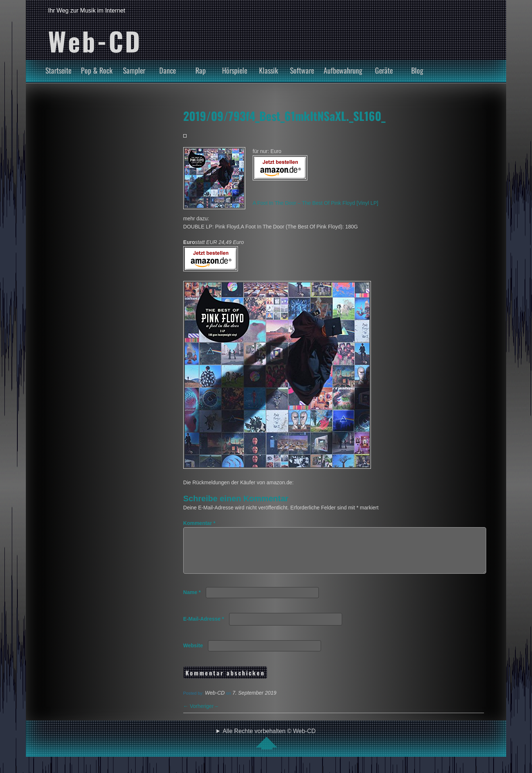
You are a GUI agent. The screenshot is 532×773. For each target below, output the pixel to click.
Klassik (269, 70)
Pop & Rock (97, 70)
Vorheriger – (201, 715)
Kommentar (199, 523)
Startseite (58, 70)
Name (192, 601)
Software (302, 70)
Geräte (384, 70)
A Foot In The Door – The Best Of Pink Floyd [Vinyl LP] (316, 203)
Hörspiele (235, 70)
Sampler (134, 70)
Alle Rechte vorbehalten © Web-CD (269, 747)
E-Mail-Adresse (204, 628)
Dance (168, 70)
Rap (201, 70)
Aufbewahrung (343, 70)
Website (193, 654)
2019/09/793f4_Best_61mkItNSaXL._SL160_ (284, 116)
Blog (417, 70)
